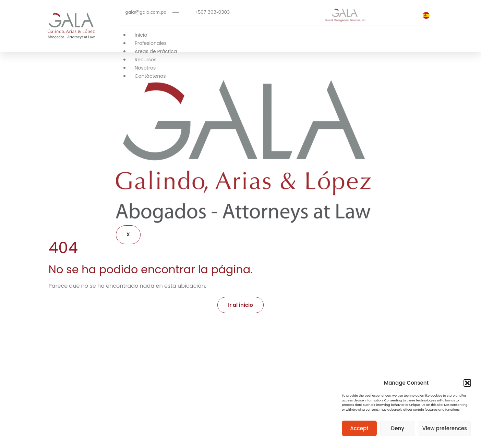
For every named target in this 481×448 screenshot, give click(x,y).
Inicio (141, 35)
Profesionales (151, 43)
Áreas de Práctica (156, 51)
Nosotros (145, 68)
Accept (359, 428)
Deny (398, 428)
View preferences (445, 428)
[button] (467, 383)
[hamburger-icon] (360, 36)
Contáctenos (150, 76)
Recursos (146, 60)
